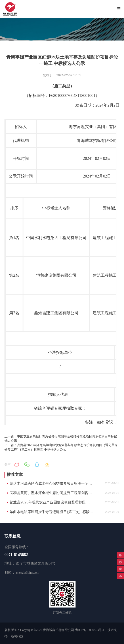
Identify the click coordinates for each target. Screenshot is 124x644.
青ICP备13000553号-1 (90, 630)
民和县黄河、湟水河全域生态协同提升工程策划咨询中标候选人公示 (52, 493)
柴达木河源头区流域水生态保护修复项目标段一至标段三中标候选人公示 (52, 483)
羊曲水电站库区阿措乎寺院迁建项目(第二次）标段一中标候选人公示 (52, 512)
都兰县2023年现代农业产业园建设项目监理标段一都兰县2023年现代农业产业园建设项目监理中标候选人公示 (52, 502)
